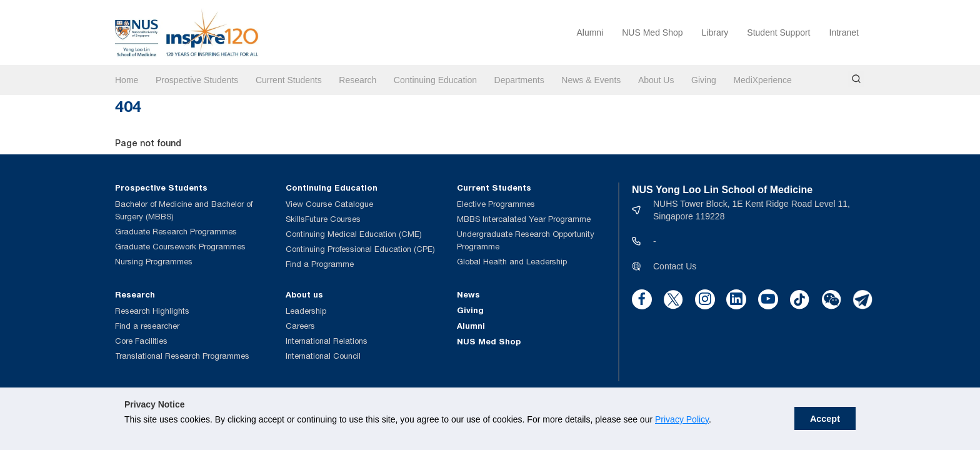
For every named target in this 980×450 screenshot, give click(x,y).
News (468, 294)
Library (715, 32)
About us (304, 294)
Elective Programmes (496, 204)
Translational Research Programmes (182, 356)
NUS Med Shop (652, 32)
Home (127, 80)
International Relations (327, 341)
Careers (300, 326)
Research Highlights (152, 311)
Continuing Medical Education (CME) (354, 234)
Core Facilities (141, 341)
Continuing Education (435, 80)
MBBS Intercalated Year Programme (524, 219)
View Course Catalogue (329, 204)
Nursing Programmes (154, 262)
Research (357, 80)
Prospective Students (197, 80)
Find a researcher (147, 326)
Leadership (306, 311)
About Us (656, 80)
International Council (323, 356)
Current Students (289, 80)
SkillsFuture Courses (323, 219)
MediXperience (762, 80)
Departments (519, 80)
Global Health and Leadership (512, 262)
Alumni (590, 32)
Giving (704, 80)
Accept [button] (939, 425)
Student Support (778, 32)
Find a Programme (320, 264)
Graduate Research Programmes (176, 232)
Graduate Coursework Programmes (180, 247)
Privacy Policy (576, 432)
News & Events (591, 80)
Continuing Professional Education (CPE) (360, 249)
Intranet (844, 32)
